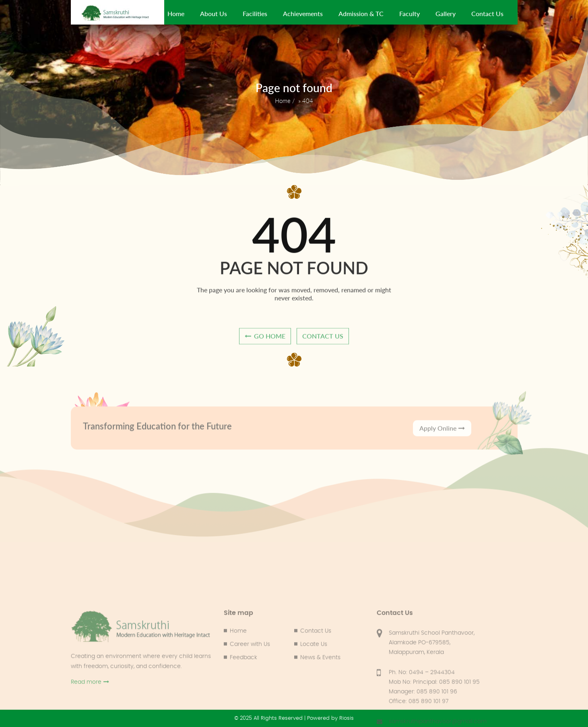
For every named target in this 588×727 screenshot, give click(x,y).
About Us (214, 13)
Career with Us (250, 682)
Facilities (255, 13)
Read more (90, 720)
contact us (323, 339)
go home (265, 339)
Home (176, 13)
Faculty (410, 13)
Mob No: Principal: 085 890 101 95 (434, 720)
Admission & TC (361, 13)
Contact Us (487, 13)
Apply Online (442, 438)
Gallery (446, 13)
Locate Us (314, 682)
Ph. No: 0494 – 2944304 (422, 710)
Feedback (243, 695)
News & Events (320, 695)
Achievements (303, 13)
